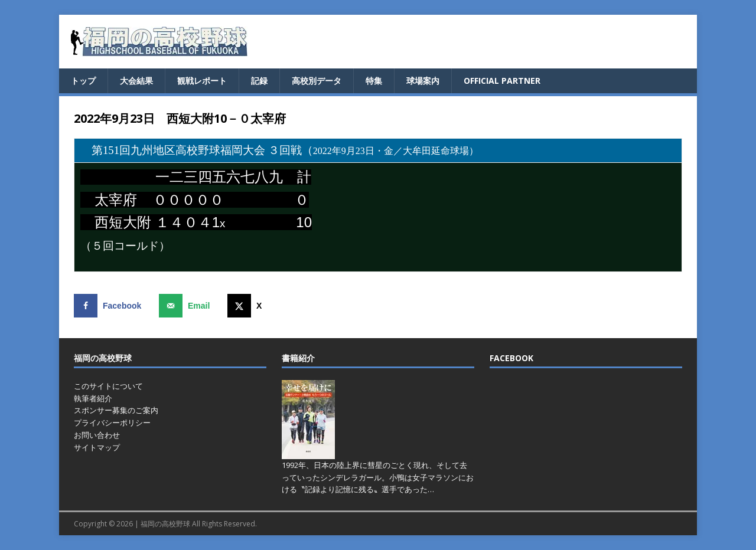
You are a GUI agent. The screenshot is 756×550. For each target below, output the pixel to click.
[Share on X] (247, 306)
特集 (374, 81)
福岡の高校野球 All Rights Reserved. (199, 524)
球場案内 (423, 81)
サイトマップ (97, 447)
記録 (259, 81)
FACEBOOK (511, 358)
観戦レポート (202, 81)
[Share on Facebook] (110, 306)
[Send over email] (187, 306)
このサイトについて (108, 386)
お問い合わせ (97, 435)
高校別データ (317, 81)
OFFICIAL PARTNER (502, 81)
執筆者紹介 (93, 398)
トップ (83, 81)
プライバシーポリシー (112, 423)
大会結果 (136, 81)
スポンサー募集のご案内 (116, 410)
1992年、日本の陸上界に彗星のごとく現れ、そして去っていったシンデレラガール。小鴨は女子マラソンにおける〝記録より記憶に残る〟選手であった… (378, 477)
